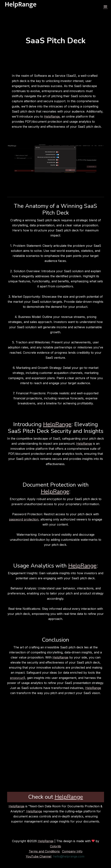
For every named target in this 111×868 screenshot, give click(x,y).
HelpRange (52, 116)
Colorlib (55, 846)
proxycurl (17, 678)
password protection (24, 519)
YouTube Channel (39, 856)
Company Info (72, 851)
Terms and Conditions (44, 851)
